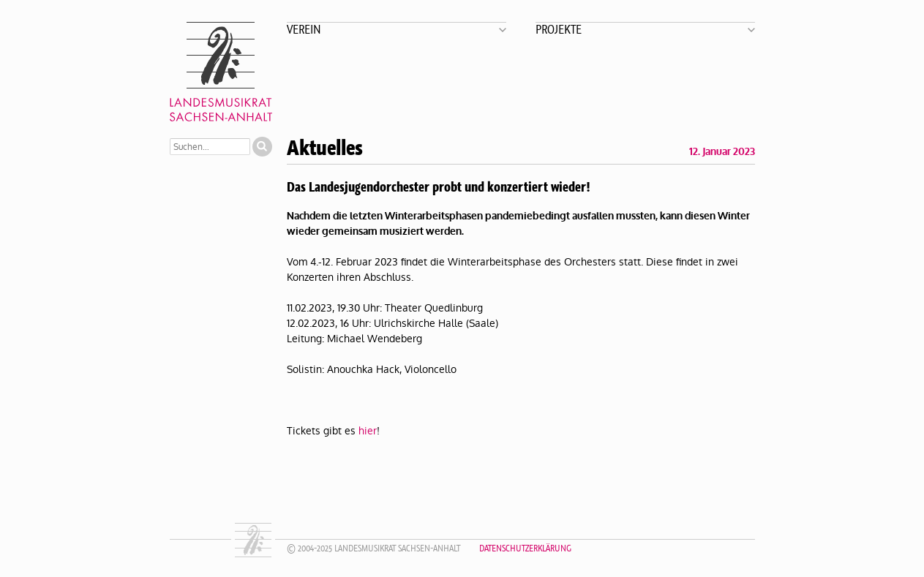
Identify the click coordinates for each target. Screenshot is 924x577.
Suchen (262, 147)
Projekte (559, 29)
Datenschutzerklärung (525, 548)
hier (368, 431)
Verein (304, 29)
